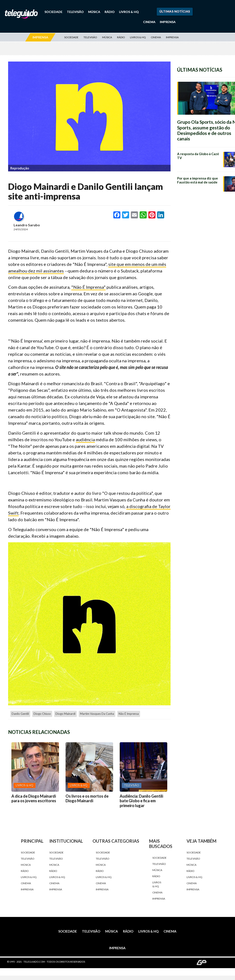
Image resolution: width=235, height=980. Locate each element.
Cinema (149, 22)
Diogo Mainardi (65, 714)
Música (94, 12)
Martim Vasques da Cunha (97, 714)
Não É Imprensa (129, 714)
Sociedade (53, 12)
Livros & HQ (129, 12)
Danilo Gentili (20, 714)
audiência (85, 439)
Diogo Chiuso (42, 714)
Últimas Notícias (175, 11)
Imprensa (168, 22)
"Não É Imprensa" (88, 287)
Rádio (110, 12)
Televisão (75, 12)
